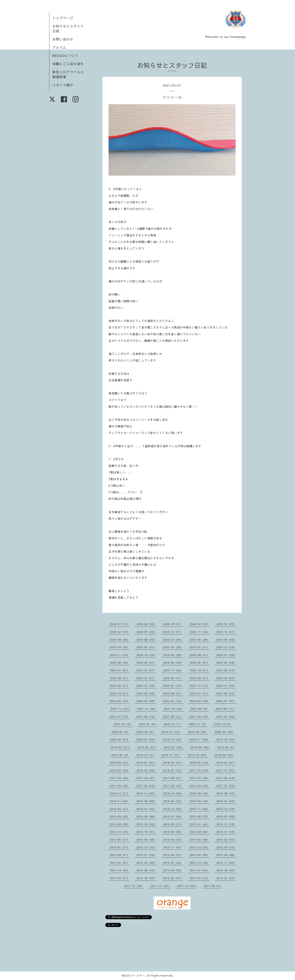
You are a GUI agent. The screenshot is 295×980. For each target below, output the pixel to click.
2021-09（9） (200, 709)
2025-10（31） (226, 632)
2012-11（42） (226, 863)
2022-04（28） (146, 701)
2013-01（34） (173, 863)
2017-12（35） (200, 770)
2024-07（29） (226, 655)
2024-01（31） (120, 670)
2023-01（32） (173, 686)
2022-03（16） (173, 701)
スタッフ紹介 (63, 85)
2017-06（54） (226, 778)
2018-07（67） (146, 763)
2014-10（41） (146, 832)
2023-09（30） (226, 670)
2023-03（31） (120, 686)
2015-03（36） (146, 824)
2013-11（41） (173, 847)
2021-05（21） (173, 717)
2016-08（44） (226, 793)
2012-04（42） (146, 878)
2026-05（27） (173, 624)
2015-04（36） (120, 824)
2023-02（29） (146, 686)
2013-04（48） (226, 855)
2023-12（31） (146, 670)
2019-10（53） (226, 740)
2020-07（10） (171, 732)
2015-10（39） (226, 809)
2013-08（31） (120, 855)
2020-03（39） (225, 732)
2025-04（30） (120, 647)
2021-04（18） (200, 717)
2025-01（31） (200, 647)
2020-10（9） (223, 724)
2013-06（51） (173, 855)
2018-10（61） (198, 755)
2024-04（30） (173, 663)
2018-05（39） (200, 763)
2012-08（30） (173, 870)
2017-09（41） (146, 778)
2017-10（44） (120, 778)
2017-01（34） (226, 786)
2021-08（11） (225, 709)
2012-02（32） (200, 878)
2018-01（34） (173, 770)
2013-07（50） (146, 855)
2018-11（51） (171, 755)
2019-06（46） (200, 747)
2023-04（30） (226, 678)
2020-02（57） (120, 740)
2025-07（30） (173, 640)
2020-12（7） (173, 724)
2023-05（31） (200, 678)
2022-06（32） (226, 693)
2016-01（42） (146, 809)
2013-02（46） (146, 863)
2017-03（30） (173, 786)
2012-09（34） (146, 870)
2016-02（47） (120, 809)
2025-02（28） (173, 647)
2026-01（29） (146, 632)
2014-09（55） (173, 832)
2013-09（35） (226, 847)
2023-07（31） (146, 678)
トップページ (63, 18)
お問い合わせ (63, 39)
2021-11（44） (147, 709)
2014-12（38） (226, 824)
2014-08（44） (200, 832)
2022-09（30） (146, 693)
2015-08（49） (146, 816)
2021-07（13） (120, 717)
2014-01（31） (120, 847)
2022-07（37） (200, 693)
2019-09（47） (121, 747)
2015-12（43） (173, 809)
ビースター (138, 975)
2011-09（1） (213, 886)
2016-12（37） (120, 793)
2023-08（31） (120, 678)
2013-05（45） (200, 855)
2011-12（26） (134, 886)
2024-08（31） (200, 655)
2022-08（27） (173, 693)
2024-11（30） (120, 655)
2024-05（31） (146, 663)
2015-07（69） (173, 816)
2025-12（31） (173, 632)
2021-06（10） (146, 717)
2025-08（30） (146, 640)
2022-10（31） (120, 693)
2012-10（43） (120, 870)
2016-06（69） (146, 801)
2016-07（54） (120, 801)
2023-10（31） (200, 670)
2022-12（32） (200, 686)
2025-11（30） (200, 632)
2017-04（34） (146, 786)
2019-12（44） (173, 740)
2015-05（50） (226, 816)
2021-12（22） (121, 709)
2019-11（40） (200, 740)
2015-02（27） (173, 824)
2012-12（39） (200, 863)
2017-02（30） (200, 786)
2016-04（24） (200, 801)
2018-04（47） (226, 763)
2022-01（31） (226, 701)
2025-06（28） (200, 640)
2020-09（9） (121, 732)
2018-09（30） (225, 755)
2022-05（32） (120, 701)
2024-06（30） (120, 663)
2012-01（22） (226, 878)
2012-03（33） (173, 878)
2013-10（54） (200, 847)
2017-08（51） (173, 778)
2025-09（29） (120, 640)
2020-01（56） (146, 740)
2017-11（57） (226, 770)
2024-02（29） (226, 663)
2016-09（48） (200, 793)
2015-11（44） (200, 809)
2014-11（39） (120, 832)
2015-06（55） (200, 816)
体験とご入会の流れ (68, 64)
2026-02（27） (120, 632)
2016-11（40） (146, 793)
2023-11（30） (173, 670)
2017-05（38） (120, 786)
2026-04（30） (200, 624)
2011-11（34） (161, 886)
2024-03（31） (200, 663)
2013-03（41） (120, 863)
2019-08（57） (147, 747)
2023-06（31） (173, 678)
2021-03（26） (226, 717)
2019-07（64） (174, 747)
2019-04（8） (226, 747)
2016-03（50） (226, 801)
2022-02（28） (200, 701)
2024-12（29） (226, 647)
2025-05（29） (226, 640)
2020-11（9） (198, 724)
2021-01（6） (148, 724)
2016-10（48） (173, 793)
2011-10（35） (187, 886)
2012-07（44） (200, 870)
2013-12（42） (146, 847)
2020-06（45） (198, 732)
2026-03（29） (226, 624)
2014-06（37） (120, 840)
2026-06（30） (146, 624)
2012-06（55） (226, 870)
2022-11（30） (226, 686)
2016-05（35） (173, 801)
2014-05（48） (146, 840)
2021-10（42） (174, 709)
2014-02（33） (226, 840)
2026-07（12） (120, 624)
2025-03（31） (146, 647)
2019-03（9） (121, 755)
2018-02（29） (146, 770)
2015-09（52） (120, 816)
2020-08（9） (146, 732)
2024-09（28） (173, 655)
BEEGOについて (66, 55)
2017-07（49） (200, 778)
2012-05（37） (120, 878)
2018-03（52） (120, 770)
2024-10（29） (146, 655)
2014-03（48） (200, 840)
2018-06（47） (173, 763)
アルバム (59, 47)
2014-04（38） (173, 840)
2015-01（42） (200, 824)
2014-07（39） (226, 832)
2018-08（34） (120, 763)
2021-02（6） (123, 724)
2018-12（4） (146, 755)
